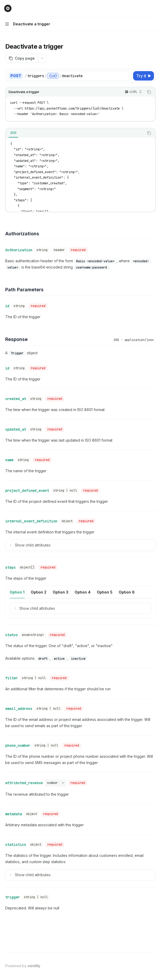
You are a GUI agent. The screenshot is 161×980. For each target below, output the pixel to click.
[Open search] (144, 8)
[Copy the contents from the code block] (149, 92)
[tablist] (75, 133)
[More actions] (154, 8)
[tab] (13, 133)
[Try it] (144, 76)
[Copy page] (22, 58)
